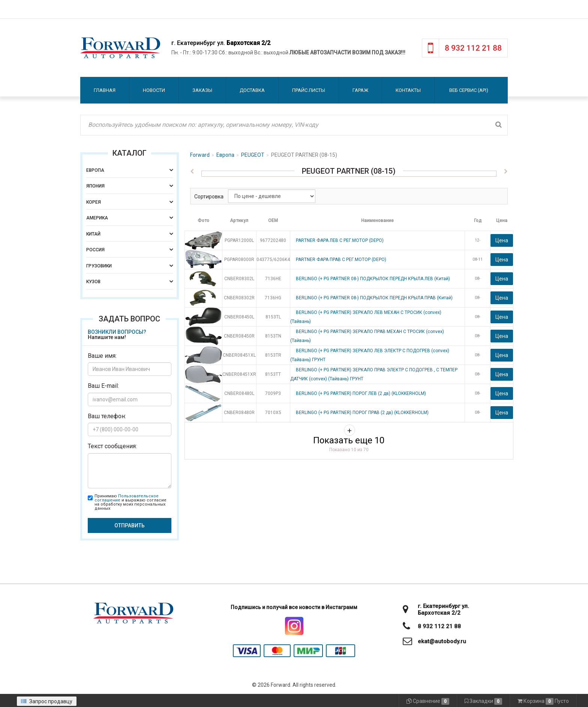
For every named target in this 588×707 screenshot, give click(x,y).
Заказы (202, 90)
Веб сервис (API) (469, 90)
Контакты (408, 90)
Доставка (252, 90)
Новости (154, 90)
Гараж (360, 90)
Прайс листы (309, 90)
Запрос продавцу (47, 701)
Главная (105, 90)
